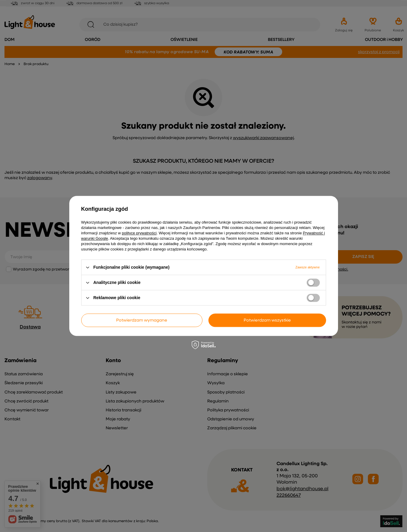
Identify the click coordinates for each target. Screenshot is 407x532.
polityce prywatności (139, 233)
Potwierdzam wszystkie (267, 320)
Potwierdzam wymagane (142, 320)
